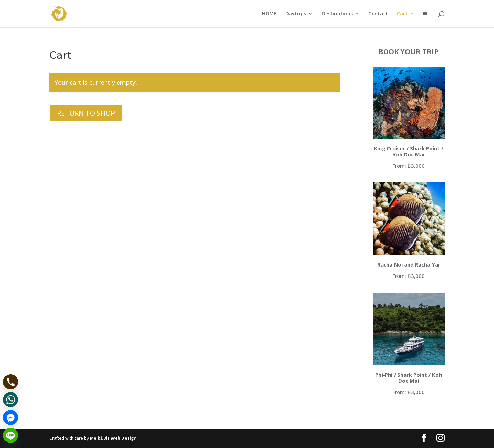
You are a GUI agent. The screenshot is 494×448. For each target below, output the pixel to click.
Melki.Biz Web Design (113, 438)
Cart (402, 14)
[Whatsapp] (11, 400)
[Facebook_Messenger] (11, 417)
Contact (378, 14)
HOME (269, 14)
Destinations (337, 14)
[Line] (11, 435)
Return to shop (86, 113)
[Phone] (11, 382)
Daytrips (296, 14)
